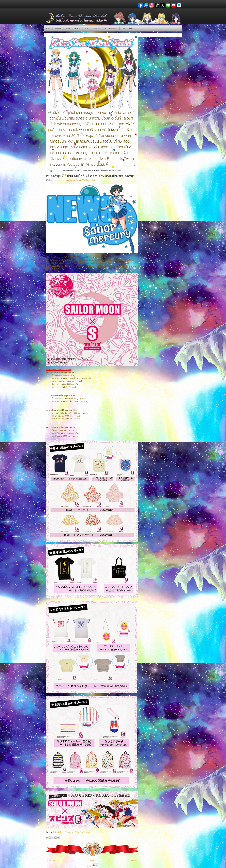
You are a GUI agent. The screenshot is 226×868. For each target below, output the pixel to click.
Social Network (111, 28)
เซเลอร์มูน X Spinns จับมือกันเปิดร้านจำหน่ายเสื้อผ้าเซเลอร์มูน (91, 176)
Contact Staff (127, 28)
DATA (86, 28)
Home (48, 28)
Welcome (58, 28)
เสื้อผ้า (94, 180)
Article (77, 28)
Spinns (67, 266)
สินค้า (88, 180)
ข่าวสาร (63, 180)
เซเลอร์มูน (71, 180)
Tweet (89, 866)
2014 (57, 180)
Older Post (134, 860)
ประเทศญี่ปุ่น (80, 180)
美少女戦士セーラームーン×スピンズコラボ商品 (71, 832)
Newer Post (51, 860)
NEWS (68, 28)
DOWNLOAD (96, 28)
